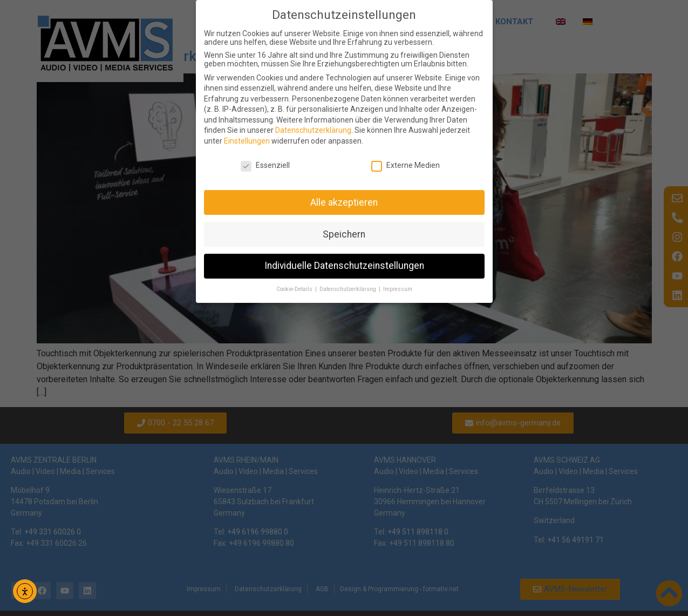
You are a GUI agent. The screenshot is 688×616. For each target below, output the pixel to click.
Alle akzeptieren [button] (344, 202)
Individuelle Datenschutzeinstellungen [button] (344, 266)
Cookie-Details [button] (295, 289)
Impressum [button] (398, 289)
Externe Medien (406, 165)
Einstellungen (247, 141)
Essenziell (265, 165)
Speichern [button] (344, 234)
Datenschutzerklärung (313, 130)
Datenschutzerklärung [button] (349, 289)
